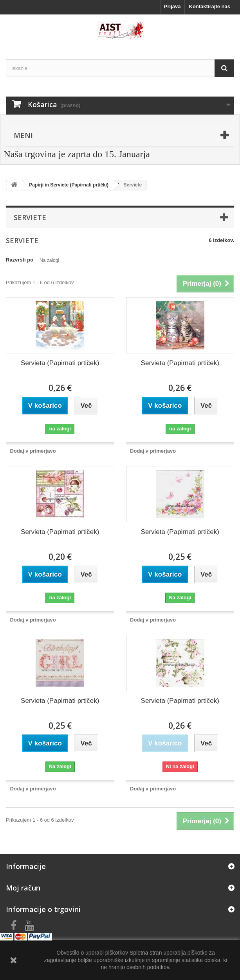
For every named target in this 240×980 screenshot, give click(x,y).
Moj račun (23, 888)
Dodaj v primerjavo (33, 451)
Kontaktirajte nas (210, 6)
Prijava (172, 6)
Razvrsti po (20, 260)
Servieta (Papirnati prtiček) (60, 363)
